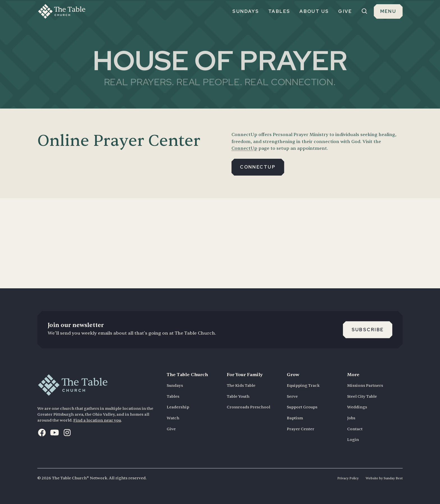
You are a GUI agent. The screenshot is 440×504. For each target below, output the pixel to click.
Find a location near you (97, 420)
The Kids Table (241, 386)
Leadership (178, 407)
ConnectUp (244, 148)
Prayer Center (301, 429)
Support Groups (302, 407)
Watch (173, 418)
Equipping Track (303, 386)
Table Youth (238, 396)
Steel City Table (362, 396)
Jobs (351, 418)
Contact (355, 429)
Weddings (357, 407)
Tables (173, 396)
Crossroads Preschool (248, 407)
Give (171, 429)
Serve (292, 396)
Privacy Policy (348, 478)
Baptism (295, 418)
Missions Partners (365, 386)
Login (353, 440)
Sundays (175, 386)
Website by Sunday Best (384, 478)
